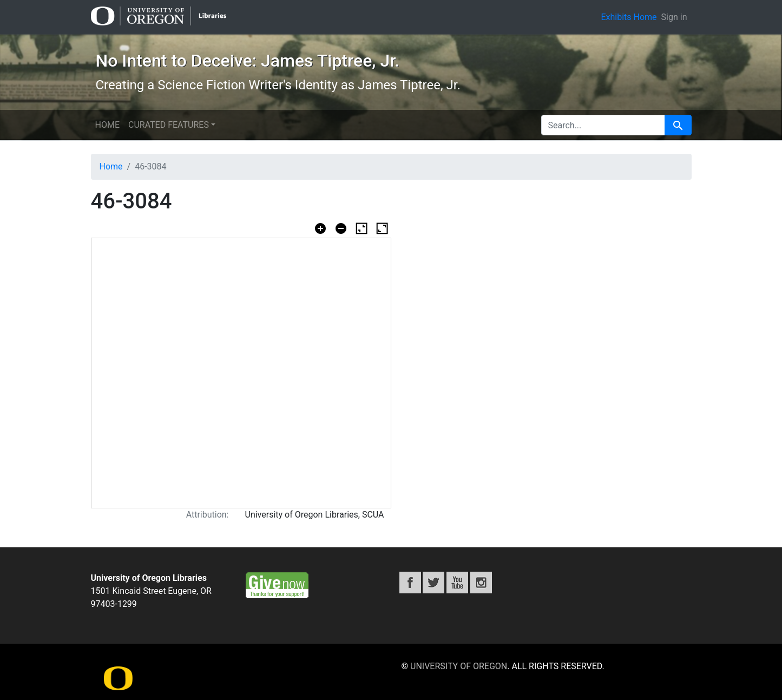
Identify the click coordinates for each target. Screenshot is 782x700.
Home (107, 125)
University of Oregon (459, 666)
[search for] (603, 125)
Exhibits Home (629, 17)
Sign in (674, 17)
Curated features (169, 125)
